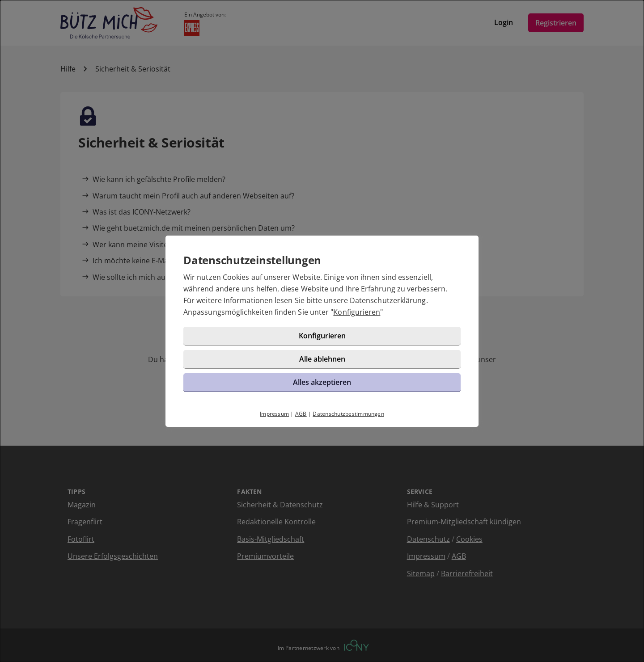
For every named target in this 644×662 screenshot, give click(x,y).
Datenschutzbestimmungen (348, 414)
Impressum (274, 414)
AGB (301, 414)
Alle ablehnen (322, 359)
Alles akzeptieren (322, 382)
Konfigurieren (357, 312)
